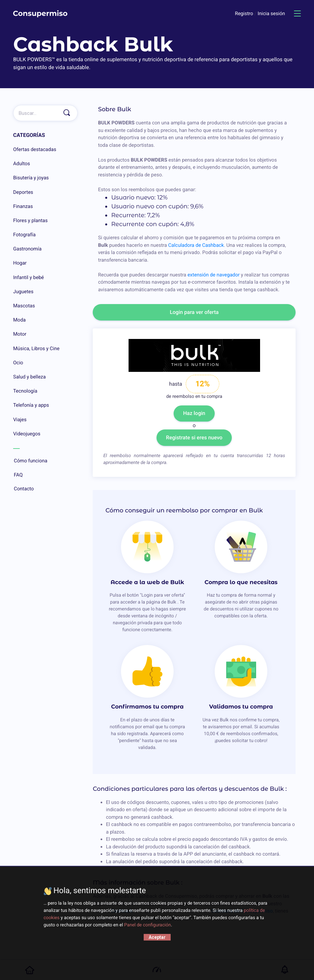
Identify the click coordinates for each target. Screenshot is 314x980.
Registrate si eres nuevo (194, 438)
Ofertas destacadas (35, 149)
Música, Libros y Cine (36, 348)
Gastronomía (27, 249)
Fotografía (24, 235)
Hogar (20, 263)
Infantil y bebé (29, 277)
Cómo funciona (45, 461)
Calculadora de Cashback (196, 245)
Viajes (20, 420)
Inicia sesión (271, 13)
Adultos (22, 164)
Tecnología (25, 391)
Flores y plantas (30, 220)
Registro (244, 13)
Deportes (23, 192)
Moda (19, 320)
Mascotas (24, 306)
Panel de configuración (148, 925)
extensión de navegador (214, 275)
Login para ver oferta (194, 312)
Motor (20, 334)
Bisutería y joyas (31, 178)
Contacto (45, 489)
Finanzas (23, 206)
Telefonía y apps (31, 405)
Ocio (18, 363)
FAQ (45, 475)
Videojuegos (27, 434)
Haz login (194, 413)
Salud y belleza (29, 377)
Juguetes (23, 292)
